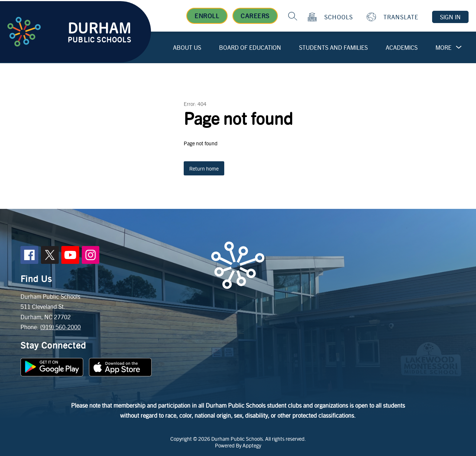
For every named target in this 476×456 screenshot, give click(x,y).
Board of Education (250, 47)
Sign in (450, 17)
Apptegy (252, 445)
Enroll (207, 16)
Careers (255, 16)
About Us (187, 47)
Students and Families (333, 47)
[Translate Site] (393, 17)
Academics (402, 47)
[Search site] (293, 16)
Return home (204, 168)
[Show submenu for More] (443, 48)
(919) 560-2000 (60, 327)
